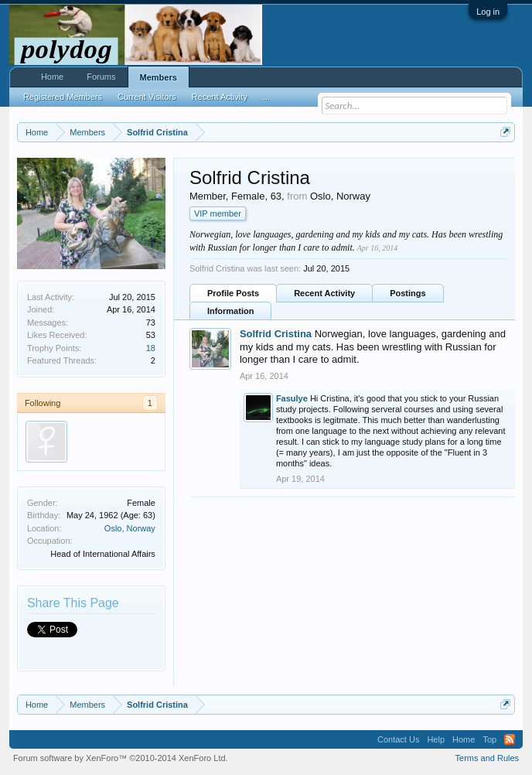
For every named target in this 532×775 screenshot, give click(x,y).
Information (231, 311)
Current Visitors (147, 97)
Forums (101, 77)
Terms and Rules (488, 758)
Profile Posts (233, 293)
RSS (510, 739)
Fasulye (292, 398)
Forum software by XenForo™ (121, 758)
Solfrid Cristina (276, 334)
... (266, 97)
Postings (408, 293)
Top (489, 739)
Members (159, 77)
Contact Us (398, 739)
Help (436, 739)
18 (151, 348)
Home (52, 77)
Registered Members (63, 97)
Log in (488, 12)
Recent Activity (324, 293)
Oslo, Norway (130, 528)
